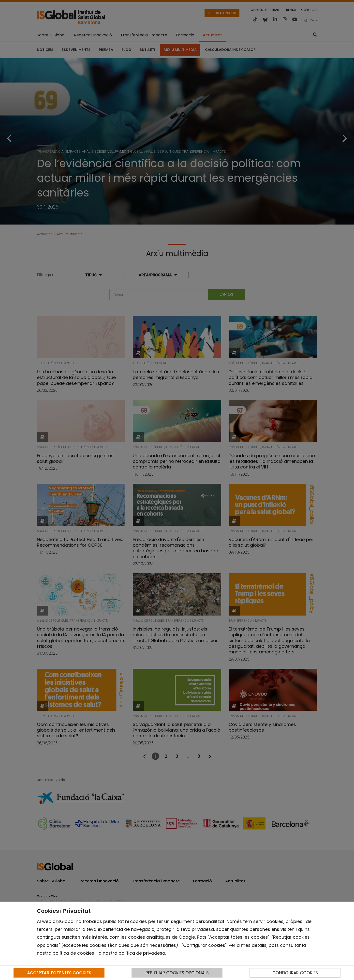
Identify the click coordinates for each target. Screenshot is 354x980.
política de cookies (73, 953)
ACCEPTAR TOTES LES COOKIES (59, 973)
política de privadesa (142, 953)
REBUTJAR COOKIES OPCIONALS (177, 973)
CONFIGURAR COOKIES (295, 973)
